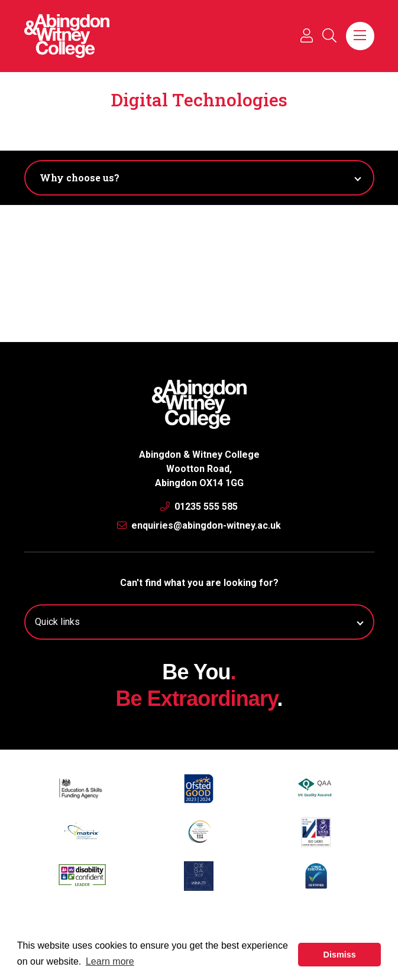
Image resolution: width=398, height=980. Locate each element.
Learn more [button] (110, 961)
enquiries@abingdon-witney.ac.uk (199, 525)
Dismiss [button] (340, 955)
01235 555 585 (199, 507)
